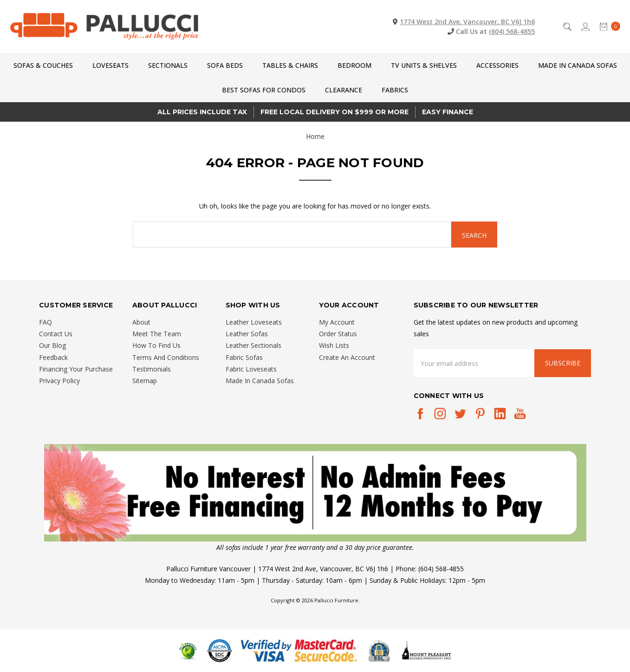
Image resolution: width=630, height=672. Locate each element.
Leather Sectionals (253, 345)
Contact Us (56, 334)
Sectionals (168, 65)
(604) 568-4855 (512, 31)
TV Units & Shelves (424, 65)
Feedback (53, 357)
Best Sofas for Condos (264, 90)
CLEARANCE (344, 90)
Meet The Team (157, 334)
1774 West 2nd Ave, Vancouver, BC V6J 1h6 (467, 22)
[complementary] (563, 621)
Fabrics (395, 90)
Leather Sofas (247, 334)
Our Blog (52, 345)
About (141, 322)
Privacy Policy (59, 381)
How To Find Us (156, 345)
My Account (337, 322)
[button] (315, 493)
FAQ (45, 322)
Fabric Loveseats (251, 369)
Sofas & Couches (43, 65)
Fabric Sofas (244, 357)
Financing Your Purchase (76, 369)
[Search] (567, 26)
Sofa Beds (225, 65)
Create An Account (347, 357)
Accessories (497, 65)
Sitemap (145, 381)
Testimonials (152, 369)
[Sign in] (585, 26)
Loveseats (110, 65)
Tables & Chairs (290, 65)
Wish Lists (334, 345)
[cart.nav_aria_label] (607, 26)
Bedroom (354, 65)
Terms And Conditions (166, 357)
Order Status (338, 334)
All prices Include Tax (202, 112)
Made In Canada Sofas (578, 65)
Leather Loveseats (254, 322)
